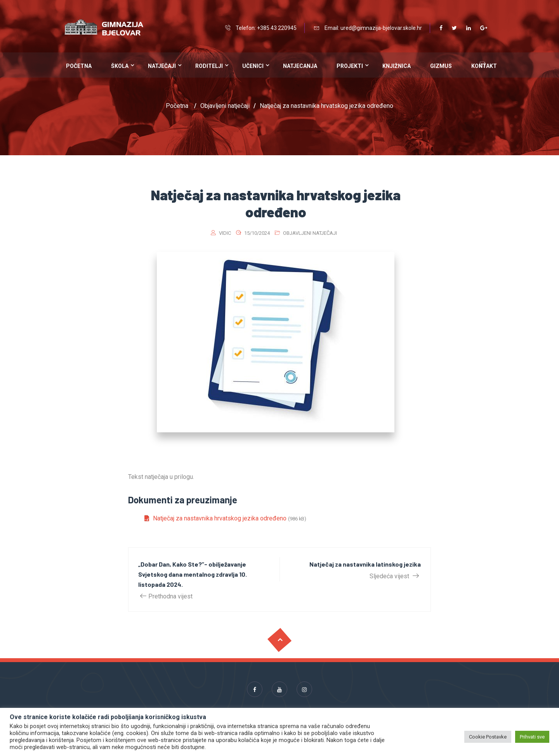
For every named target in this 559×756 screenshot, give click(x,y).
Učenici (253, 66)
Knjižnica (397, 66)
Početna (79, 66)
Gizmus (441, 66)
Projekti (350, 66)
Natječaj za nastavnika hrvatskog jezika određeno (220, 518)
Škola (120, 66)
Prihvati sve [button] (532, 737)
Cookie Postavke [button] (488, 737)
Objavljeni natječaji (310, 233)
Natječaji (162, 66)
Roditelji (209, 66)
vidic (225, 233)
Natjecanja (300, 66)
